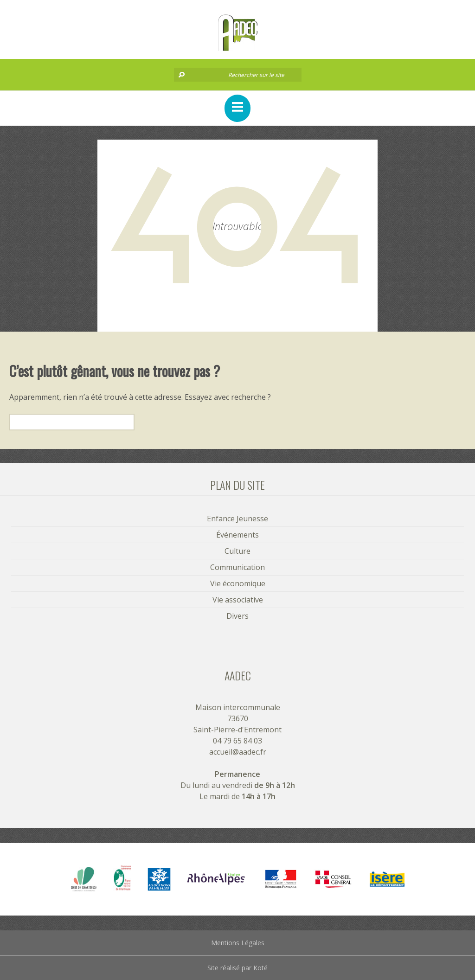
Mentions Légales (238, 943)
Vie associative (238, 600)
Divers (237, 616)
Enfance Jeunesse (237, 519)
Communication (237, 567)
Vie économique (238, 583)
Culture (237, 551)
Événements (237, 535)
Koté (260, 968)
